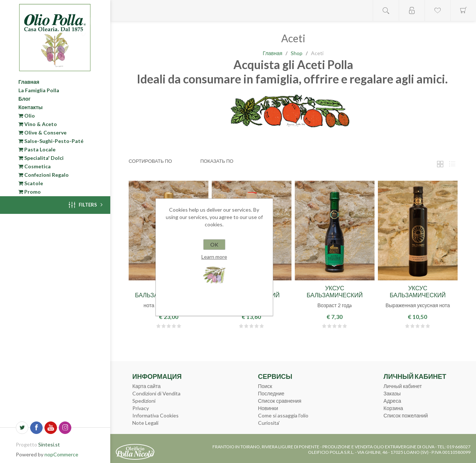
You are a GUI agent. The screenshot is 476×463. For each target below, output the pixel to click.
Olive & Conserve (42, 132)
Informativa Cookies (155, 415)
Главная (29, 82)
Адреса (392, 401)
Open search (386, 10)
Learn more (214, 257)
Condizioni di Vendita (156, 393)
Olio (27, 116)
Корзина (393, 408)
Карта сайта (146, 386)
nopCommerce (61, 454)
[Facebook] (36, 428)
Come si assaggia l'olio (283, 415)
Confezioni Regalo (44, 175)
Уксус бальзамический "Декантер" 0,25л (334, 295)
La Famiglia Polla (39, 90)
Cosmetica (35, 166)
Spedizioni (144, 401)
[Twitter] (22, 428)
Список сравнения (280, 401)
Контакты (31, 107)
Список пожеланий (406, 415)
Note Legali (145, 423)
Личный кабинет (402, 386)
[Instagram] (65, 428)
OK (214, 245)
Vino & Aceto (38, 124)
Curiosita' (269, 423)
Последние (271, 393)
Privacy (141, 408)
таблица (440, 164)
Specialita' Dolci (41, 158)
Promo (30, 192)
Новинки (268, 408)
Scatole (31, 183)
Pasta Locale (37, 149)
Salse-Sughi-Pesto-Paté (51, 141)
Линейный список (452, 164)
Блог (24, 99)
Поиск (265, 386)
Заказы (392, 393)
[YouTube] (51, 428)
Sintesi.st (49, 444)
